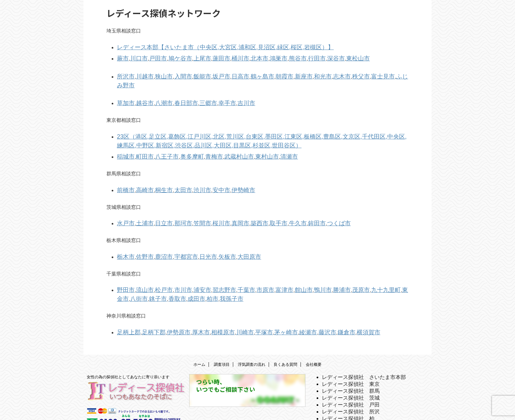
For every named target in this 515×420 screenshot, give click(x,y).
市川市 (173, 265)
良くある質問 (285, 336)
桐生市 (157, 170)
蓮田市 (205, 56)
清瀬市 (262, 138)
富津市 (258, 265)
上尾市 (189, 56)
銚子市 (398, 265)
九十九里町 (344, 265)
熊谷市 (270, 56)
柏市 (154, 273)
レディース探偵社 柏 (348, 390)
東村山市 (243, 138)
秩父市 (323, 73)
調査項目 (222, 336)
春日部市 (175, 89)
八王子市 (159, 138)
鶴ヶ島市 (240, 73)
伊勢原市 (169, 305)
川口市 (135, 56)
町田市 (140, 138)
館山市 (275, 265)
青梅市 (199, 138)
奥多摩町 (180, 138)
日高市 (221, 73)
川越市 (140, 73)
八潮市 (157, 89)
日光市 (194, 234)
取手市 (253, 202)
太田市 (173, 170)
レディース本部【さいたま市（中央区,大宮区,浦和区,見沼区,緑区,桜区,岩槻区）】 (207, 46)
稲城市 (124, 138)
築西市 (237, 202)
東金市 (365, 265)
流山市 (140, 265)
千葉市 (226, 265)
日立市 (157, 202)
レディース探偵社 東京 (351, 356)
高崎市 (140, 170)
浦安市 (189, 265)
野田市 (124, 265)
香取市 (124, 273)
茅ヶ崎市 (259, 305)
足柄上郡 (127, 305)
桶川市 (221, 56)
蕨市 (122, 56)
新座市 (275, 73)
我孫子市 (170, 273)
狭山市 (157, 73)
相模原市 (206, 305)
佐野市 (140, 234)
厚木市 (188, 305)
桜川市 (205, 202)
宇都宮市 (175, 234)
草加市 (124, 89)
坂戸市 (205, 73)
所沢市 (124, 73)
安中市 (205, 170)
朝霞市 (258, 73)
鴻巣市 (253, 56)
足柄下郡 (148, 305)
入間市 (173, 73)
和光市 (291, 73)
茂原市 (323, 265)
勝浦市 (307, 265)
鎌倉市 (311, 305)
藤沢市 (294, 305)
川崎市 (225, 305)
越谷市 (140, 89)
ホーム (199, 336)
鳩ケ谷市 (170, 56)
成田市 (140, 273)
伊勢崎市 (224, 170)
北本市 (237, 56)
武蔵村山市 (220, 138)
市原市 (242, 265)
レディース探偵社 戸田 (351, 376)
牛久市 (270, 202)
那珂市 (173, 202)
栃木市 (124, 234)
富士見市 (342, 73)
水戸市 (124, 202)
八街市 (381, 265)
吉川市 (226, 89)
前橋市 (124, 170)
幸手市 (210, 89)
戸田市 (152, 56)
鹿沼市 (157, 234)
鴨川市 (291, 265)
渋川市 (189, 170)
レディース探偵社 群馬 (351, 363)
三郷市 (194, 89)
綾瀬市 (278, 305)
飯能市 (189, 73)
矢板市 (210, 234)
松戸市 (157, 265)
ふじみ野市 (365, 73)
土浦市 (140, 202)
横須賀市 (329, 305)
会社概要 (314, 336)
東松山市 (321, 56)
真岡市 (221, 202)
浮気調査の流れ (252, 336)
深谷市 (302, 56)
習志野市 (208, 265)
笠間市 (189, 202)
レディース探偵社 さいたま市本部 (364, 349)
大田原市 (229, 234)
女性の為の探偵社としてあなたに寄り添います (128, 349)
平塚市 (241, 305)
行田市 (286, 56)
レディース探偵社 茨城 (351, 370)
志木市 (307, 73)
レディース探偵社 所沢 (351, 383)
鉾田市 (286, 202)
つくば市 (304, 202)
